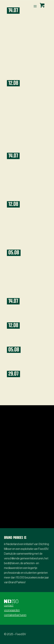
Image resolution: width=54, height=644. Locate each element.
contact (9, 606)
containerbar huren (15, 615)
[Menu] (35, 6)
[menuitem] (35, 6)
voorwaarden (12, 610)
